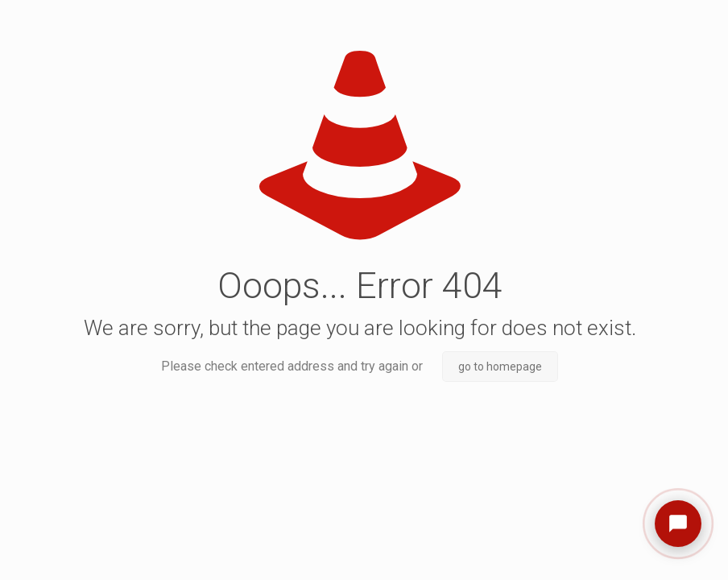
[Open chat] (678, 524)
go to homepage (500, 367)
